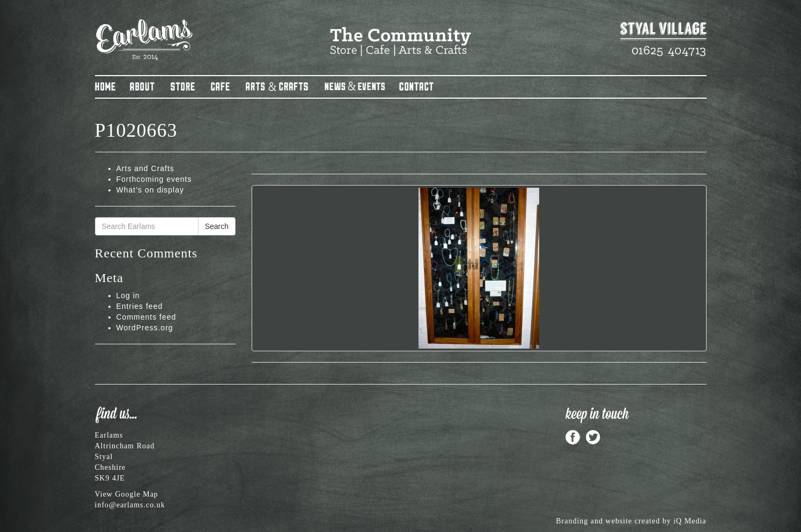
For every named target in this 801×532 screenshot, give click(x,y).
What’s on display (150, 190)
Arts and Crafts (145, 168)
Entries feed (140, 306)
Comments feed (146, 317)
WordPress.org (145, 328)
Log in (128, 295)
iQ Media (690, 521)
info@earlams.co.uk (130, 505)
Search (217, 226)
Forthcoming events (154, 179)
